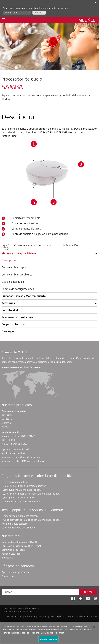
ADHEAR (6, 427)
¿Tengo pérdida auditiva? (15, 482)
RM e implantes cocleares (15, 524)
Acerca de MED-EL (15, 353)
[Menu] (3, 20)
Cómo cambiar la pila (14, 267)
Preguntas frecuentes (15, 324)
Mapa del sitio (15, 616)
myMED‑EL (7, 558)
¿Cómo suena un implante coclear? (20, 516)
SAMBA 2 (6, 423)
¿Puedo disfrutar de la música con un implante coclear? (31, 520)
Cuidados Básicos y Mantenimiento (24, 296)
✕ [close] (95, 3)
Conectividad (10, 310)
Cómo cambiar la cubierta (17, 275)
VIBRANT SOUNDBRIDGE (14, 444)
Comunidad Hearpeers (13, 550)
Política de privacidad (36, 616)
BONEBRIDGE (9, 440)
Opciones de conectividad (15, 449)
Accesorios (8, 303)
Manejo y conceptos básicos (19, 253)
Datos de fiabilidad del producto (19, 528)
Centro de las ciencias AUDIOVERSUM (21, 546)
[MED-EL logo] (87, 20)
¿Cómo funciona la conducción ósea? (21, 501)
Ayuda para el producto (14, 453)
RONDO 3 (7, 415)
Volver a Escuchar (11, 554)
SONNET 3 (7, 419)
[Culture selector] (17, 13)
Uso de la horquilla (13, 282)
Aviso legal (55, 616)
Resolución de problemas (17, 317)
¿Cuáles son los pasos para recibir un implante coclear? (31, 494)
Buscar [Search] (88, 592)
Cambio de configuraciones (18, 289)
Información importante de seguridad (21, 457)
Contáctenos (8, 576)
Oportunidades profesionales (17, 572)
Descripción (9, 260)
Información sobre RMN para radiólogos (23, 461)
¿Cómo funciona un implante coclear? (21, 490)
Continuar (39, 13)
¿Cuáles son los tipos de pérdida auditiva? (24, 486)
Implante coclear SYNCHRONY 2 (18, 436)
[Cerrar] (94, 629)
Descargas (8, 331)
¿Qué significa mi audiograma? (18, 498)
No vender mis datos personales (80, 616)
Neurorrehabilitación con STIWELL (19, 542)
